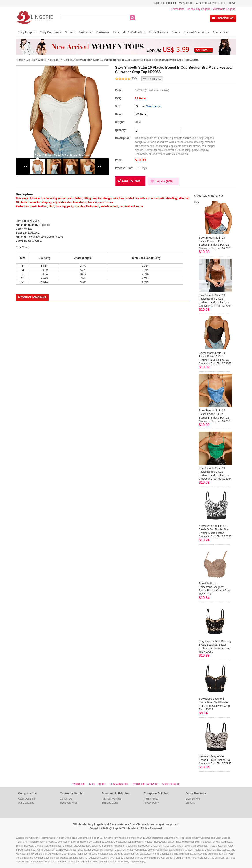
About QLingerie (27, 799)
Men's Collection (134, 32)
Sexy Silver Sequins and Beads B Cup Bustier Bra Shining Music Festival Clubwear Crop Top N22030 (215, 531)
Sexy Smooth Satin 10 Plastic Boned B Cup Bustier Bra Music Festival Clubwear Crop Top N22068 (215, 301)
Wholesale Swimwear (145, 784)
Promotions (178, 9)
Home (19, 60)
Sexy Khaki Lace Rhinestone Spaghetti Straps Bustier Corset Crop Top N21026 (215, 589)
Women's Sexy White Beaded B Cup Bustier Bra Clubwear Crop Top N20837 (215, 760)
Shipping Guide (110, 803)
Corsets (70, 32)
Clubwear (103, 32)
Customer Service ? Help (211, 3)
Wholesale (78, 784)
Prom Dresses (158, 32)
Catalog (30, 60)
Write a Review (152, 79)
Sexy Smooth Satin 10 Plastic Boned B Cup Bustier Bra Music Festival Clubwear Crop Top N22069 (215, 243)
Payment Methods (112, 799)
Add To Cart (131, 181)
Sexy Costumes (50, 32)
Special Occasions (196, 32)
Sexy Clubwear (171, 784)
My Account (186, 3)
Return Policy (151, 799)
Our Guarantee (26, 803)
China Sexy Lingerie (199, 9)
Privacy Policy (151, 803)
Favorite (164, 181)
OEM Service (193, 799)
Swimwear (86, 32)
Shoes (176, 32)
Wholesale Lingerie (224, 9)
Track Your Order (69, 803)
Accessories (221, 32)
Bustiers (68, 60)
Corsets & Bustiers (49, 60)
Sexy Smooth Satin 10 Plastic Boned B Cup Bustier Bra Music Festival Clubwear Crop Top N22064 (215, 474)
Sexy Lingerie (27, 32)
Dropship (190, 803)
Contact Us (66, 799)
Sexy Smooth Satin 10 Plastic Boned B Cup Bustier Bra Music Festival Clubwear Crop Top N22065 (215, 416)
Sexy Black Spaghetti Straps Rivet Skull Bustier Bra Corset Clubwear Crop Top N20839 (214, 704)
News (232, 3)
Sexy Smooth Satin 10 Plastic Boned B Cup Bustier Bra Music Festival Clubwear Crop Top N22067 (215, 358)
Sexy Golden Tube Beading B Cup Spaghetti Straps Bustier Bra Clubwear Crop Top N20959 (215, 646)
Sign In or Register (165, 3)
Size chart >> (154, 106)
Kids (116, 32)
